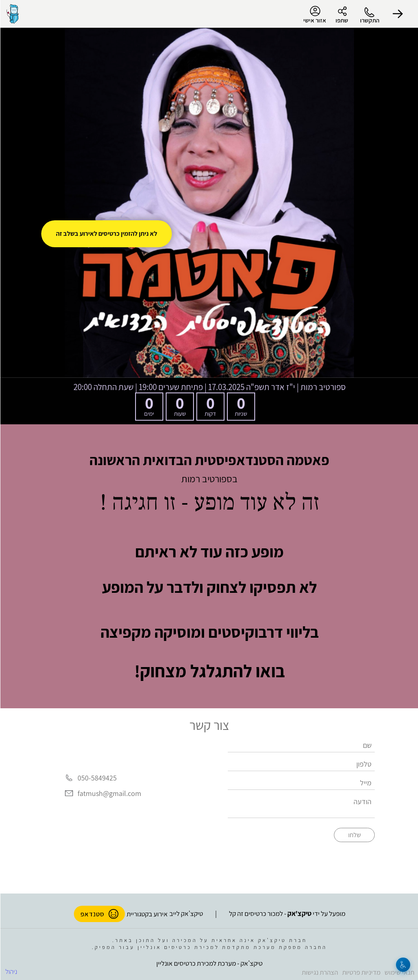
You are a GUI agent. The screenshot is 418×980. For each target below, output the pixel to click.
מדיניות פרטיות (361, 972)
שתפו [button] (341, 20)
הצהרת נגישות (319, 972)
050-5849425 (97, 778)
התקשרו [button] (369, 20)
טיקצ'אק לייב (186, 913)
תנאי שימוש (399, 972)
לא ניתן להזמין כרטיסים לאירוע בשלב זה (106, 234)
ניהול (11, 971)
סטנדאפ (99, 914)
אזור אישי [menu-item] (314, 15)
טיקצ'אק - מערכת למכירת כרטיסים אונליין (209, 963)
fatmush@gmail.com (109, 793)
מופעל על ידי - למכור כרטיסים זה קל (287, 913)
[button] (398, 14)
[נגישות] (403, 965)
